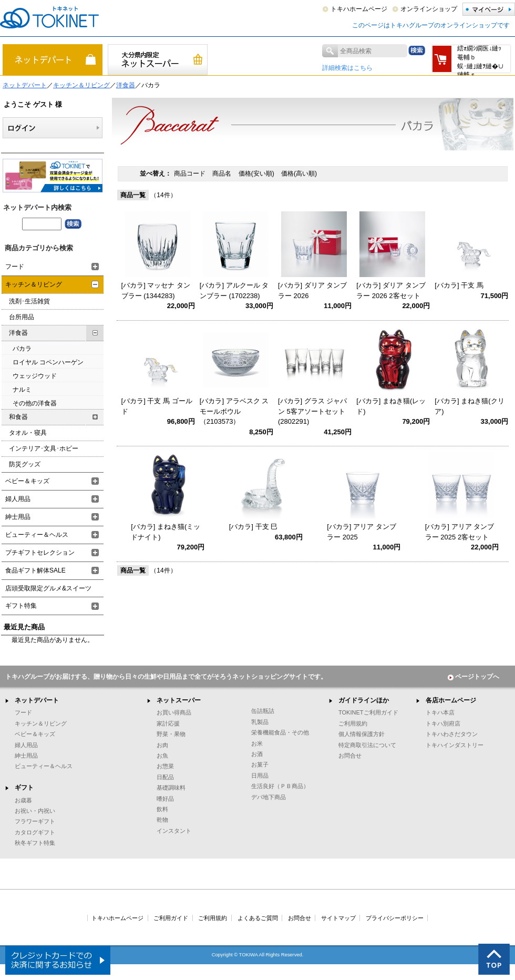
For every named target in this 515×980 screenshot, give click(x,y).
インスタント (174, 831)
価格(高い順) (299, 173)
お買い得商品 (174, 712)
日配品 (165, 777)
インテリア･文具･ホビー (44, 448)
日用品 (260, 775)
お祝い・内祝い (35, 811)
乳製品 (260, 722)
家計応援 (168, 723)
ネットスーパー (179, 700)
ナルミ (22, 390)
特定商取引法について (367, 745)
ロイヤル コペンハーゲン (48, 362)
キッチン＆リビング (81, 85)
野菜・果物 (171, 734)
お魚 (162, 756)
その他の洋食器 (35, 403)
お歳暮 (23, 800)
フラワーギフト (35, 821)
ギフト (24, 788)
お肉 (162, 745)
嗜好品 (165, 799)
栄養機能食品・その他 (280, 732)
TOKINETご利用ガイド (368, 712)
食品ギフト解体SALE (35, 570)
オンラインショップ (429, 9)
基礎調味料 (171, 788)
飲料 (162, 809)
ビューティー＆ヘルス (37, 535)
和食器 (18, 417)
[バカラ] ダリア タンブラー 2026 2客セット (391, 290)
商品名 (223, 173)
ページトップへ (473, 677)
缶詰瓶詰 (263, 711)
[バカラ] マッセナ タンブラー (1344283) (156, 290)
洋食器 (126, 85)
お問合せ (350, 756)
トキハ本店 (440, 712)
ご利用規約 (353, 723)
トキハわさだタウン (452, 734)
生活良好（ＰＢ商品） (280, 786)
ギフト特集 (21, 606)
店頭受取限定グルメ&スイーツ (48, 588)
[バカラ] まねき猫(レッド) (391, 406)
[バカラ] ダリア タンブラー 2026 (312, 290)
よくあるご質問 (258, 918)
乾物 (162, 820)
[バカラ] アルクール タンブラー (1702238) (234, 290)
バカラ (22, 349)
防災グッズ (25, 464)
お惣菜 (165, 766)
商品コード (190, 173)
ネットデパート (25, 85)
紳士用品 (18, 517)
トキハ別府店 (443, 723)
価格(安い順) (257, 173)
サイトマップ (338, 918)
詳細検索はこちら (347, 68)
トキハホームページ (359, 9)
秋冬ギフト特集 (35, 843)
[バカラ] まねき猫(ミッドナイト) (166, 532)
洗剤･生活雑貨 (29, 301)
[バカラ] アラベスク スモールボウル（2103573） (234, 411)
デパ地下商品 (269, 797)
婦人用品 (18, 499)
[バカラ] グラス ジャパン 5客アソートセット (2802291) (312, 411)
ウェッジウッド (35, 376)
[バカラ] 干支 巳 (253, 527)
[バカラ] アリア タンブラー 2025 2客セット (460, 532)
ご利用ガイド (171, 918)
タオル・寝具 (28, 433)
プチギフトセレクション (40, 553)
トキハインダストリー (455, 745)
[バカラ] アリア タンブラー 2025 (361, 532)
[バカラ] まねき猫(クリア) (469, 406)
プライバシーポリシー (395, 918)
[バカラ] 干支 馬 (459, 285)
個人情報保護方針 (362, 734)
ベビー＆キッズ (27, 481)
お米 (257, 743)
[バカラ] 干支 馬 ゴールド (157, 406)
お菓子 (260, 764)
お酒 (257, 754)
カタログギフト (35, 832)
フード (15, 267)
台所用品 (22, 317)
